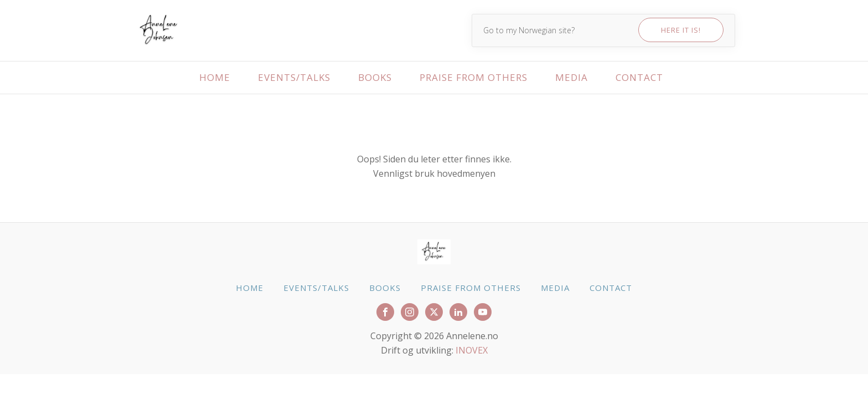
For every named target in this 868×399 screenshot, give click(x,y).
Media (572, 77)
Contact (639, 77)
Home (215, 77)
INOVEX (472, 350)
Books (375, 77)
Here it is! (681, 30)
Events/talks (294, 77)
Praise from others (474, 77)
